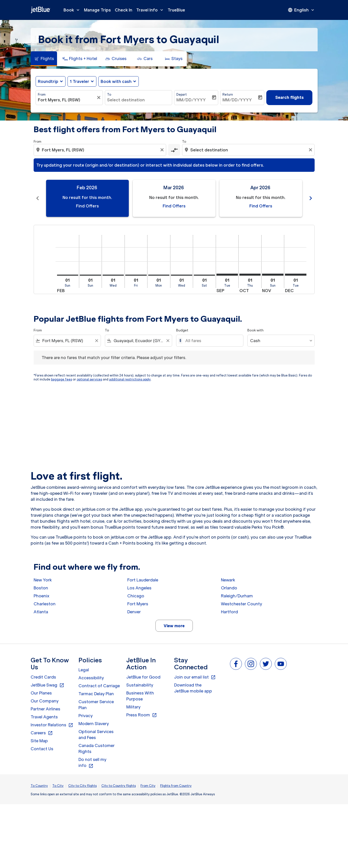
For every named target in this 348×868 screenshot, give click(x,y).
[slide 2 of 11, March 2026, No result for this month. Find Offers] (174, 198)
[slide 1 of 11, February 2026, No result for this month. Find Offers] (87, 198)
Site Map (39, 741)
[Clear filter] (99, 98)
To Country (39, 786)
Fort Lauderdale (143, 580)
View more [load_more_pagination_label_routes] (174, 626)
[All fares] (212, 341)
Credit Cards (43, 677)
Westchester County (242, 604)
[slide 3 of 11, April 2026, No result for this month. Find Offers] (261, 198)
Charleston (45, 604)
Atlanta (41, 612)
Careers (42, 733)
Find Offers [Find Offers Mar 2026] (174, 206)
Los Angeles (139, 588)
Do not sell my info (92, 763)
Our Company (45, 701)
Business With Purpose (140, 696)
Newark (228, 580)
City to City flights (82, 786)
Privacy (86, 716)
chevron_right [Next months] (311, 198)
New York (43, 580)
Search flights (289, 97)
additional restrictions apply (130, 379)
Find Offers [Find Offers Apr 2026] (261, 206)
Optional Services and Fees (96, 735)
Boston (41, 588)
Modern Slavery (94, 724)
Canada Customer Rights (97, 748)
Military (133, 707)
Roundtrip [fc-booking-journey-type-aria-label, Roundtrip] (48, 81)
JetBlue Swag (47, 685)
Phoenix (41, 596)
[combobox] (67, 100)
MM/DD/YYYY (191, 100)
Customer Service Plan (96, 705)
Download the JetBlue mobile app (193, 688)
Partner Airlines (45, 709)
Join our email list (195, 677)
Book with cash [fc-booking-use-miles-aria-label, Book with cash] (116, 81)
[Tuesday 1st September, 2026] (227, 275)
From (42, 94)
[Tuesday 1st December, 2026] (296, 275)
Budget (182, 330)
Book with (255, 330)
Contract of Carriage (99, 686)
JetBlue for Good (143, 677)
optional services (89, 379)
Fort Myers (138, 604)
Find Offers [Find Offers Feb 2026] (87, 206)
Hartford (229, 612)
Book (73, 10)
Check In (124, 10)
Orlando (229, 588)
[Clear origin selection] (163, 150)
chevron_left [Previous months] (38, 198)
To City (58, 786)
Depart (182, 94)
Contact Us (42, 749)
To (109, 94)
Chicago (136, 596)
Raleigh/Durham (237, 596)
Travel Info (151, 10)
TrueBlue (176, 10)
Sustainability (140, 685)
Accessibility (91, 678)
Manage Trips (97, 10)
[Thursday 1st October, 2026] (250, 275)
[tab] (44, 59)
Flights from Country (176, 786)
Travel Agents (44, 717)
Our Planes (41, 693)
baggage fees (62, 379)
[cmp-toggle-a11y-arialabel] (174, 150)
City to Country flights (119, 786)
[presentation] (301, 10)
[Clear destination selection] (311, 150)
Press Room (142, 715)
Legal (84, 670)
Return (228, 94)
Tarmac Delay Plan (96, 694)
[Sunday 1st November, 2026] (273, 275)
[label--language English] (301, 10)
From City (148, 786)
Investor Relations (52, 725)
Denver (134, 612)
